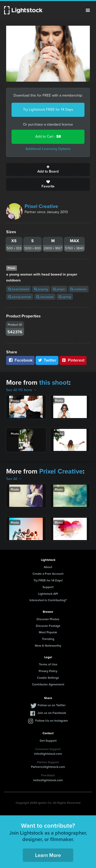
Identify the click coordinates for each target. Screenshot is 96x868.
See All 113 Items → (22, 390)
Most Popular (48, 632)
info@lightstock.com (48, 754)
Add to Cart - (48, 136)
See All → (14, 479)
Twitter (47, 360)
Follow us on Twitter (52, 705)
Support (48, 587)
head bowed (19, 289)
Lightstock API (48, 594)
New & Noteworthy (48, 645)
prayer (59, 289)
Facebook (20, 360)
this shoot (54, 382)
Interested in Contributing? (48, 600)
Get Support (48, 740)
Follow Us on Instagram (52, 720)
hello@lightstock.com (48, 780)
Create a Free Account (48, 574)
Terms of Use (48, 664)
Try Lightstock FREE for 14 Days (48, 110)
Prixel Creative (41, 206)
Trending (48, 639)
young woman (20, 297)
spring (65, 297)
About (48, 567)
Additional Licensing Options (48, 149)
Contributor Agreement (48, 684)
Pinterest (73, 360)
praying (41, 289)
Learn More (48, 855)
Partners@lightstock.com (48, 767)
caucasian (45, 297)
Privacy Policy (48, 671)
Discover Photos (48, 619)
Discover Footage (48, 626)
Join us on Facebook (52, 713)
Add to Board (48, 169)
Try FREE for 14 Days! (48, 580)
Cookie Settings (48, 678)
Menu (88, 10)
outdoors (78, 289)
